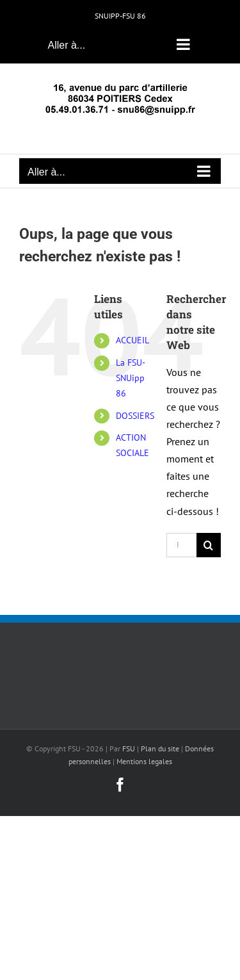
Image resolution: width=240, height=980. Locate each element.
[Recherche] (209, 545)
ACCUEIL (132, 340)
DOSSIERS (135, 416)
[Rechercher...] (181, 545)
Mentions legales (144, 761)
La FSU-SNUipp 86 (131, 378)
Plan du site (160, 748)
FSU (129, 748)
